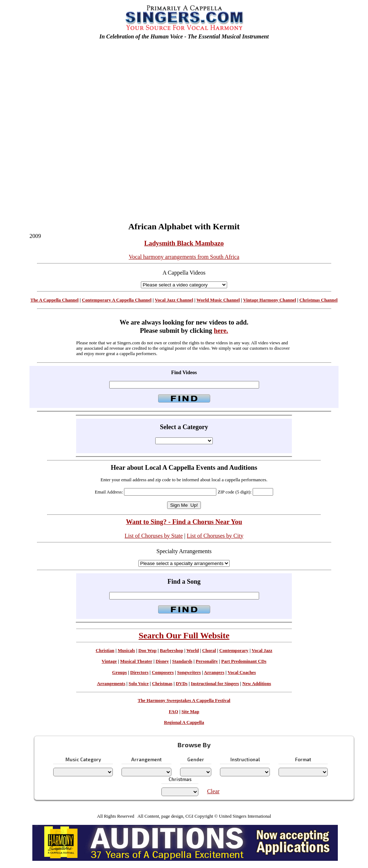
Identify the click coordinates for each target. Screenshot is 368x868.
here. (221, 330)
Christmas (162, 684)
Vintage (109, 661)
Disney (162, 661)
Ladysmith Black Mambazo (184, 243)
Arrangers (214, 672)
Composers (163, 672)
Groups (119, 672)
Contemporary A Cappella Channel (117, 300)
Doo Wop (148, 651)
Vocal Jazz (262, 651)
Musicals (126, 651)
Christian (105, 651)
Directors (139, 672)
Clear (213, 791)
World (193, 651)
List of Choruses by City (215, 536)
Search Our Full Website (184, 635)
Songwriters (189, 672)
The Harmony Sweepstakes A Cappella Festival (184, 701)
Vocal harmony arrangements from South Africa (184, 257)
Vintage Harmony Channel (269, 300)
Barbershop (172, 651)
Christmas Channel (318, 300)
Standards (182, 661)
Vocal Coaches (242, 672)
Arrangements (111, 684)
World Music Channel (218, 300)
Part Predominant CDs (244, 661)
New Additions (257, 684)
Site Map (190, 712)
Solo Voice (139, 684)
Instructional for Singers (215, 684)
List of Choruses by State (154, 536)
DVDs (182, 684)
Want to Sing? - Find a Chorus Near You (184, 522)
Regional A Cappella (184, 722)
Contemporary (234, 651)
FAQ (174, 712)
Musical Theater (136, 661)
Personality (207, 661)
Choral (209, 651)
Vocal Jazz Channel (174, 300)
